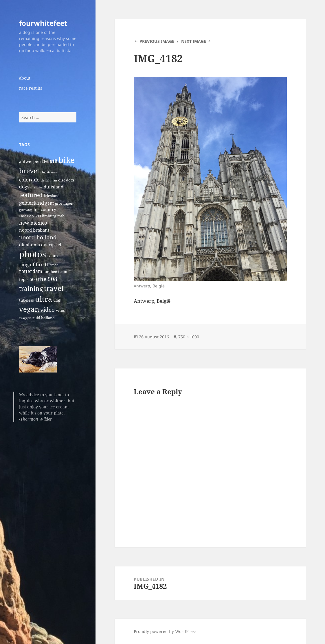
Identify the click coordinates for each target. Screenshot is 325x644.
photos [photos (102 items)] (33, 254)
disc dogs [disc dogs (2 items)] (66, 180)
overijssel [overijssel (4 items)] (51, 245)
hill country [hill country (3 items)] (45, 209)
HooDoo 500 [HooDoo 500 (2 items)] (30, 216)
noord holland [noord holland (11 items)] (38, 237)
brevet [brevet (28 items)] (29, 171)
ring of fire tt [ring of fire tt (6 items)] (34, 264)
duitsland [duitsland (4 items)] (54, 187)
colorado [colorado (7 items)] (29, 180)
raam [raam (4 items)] (53, 256)
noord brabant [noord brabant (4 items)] (34, 230)
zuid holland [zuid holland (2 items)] (44, 318)
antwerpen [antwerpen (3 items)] (30, 161)
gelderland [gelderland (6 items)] (32, 203)
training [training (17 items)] (31, 288)
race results (31, 88)
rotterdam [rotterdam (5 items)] (31, 271)
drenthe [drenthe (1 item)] (36, 187)
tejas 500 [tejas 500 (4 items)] (28, 279)
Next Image (194, 41)
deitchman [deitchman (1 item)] (49, 180)
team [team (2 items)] (63, 272)
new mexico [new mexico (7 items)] (33, 223)
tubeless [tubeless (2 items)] (26, 300)
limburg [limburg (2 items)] (49, 216)
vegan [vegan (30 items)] (29, 309)
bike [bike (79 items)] (67, 160)
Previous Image (157, 41)
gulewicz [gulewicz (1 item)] (26, 210)
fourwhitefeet (43, 23)
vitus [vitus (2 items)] (60, 310)
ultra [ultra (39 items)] (44, 299)
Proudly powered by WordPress (165, 631)
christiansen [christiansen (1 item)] (50, 172)
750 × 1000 (189, 337)
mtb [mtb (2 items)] (61, 216)
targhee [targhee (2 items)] (50, 272)
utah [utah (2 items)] (57, 300)
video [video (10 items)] (47, 310)
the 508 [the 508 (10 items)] (48, 279)
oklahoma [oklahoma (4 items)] (30, 245)
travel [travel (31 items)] (54, 288)
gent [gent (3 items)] (49, 203)
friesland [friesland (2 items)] (52, 196)
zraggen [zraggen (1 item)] (25, 318)
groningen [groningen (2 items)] (64, 203)
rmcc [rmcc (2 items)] (54, 265)
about (25, 78)
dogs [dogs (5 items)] (24, 187)
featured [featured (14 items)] (31, 195)
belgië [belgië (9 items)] (50, 161)
